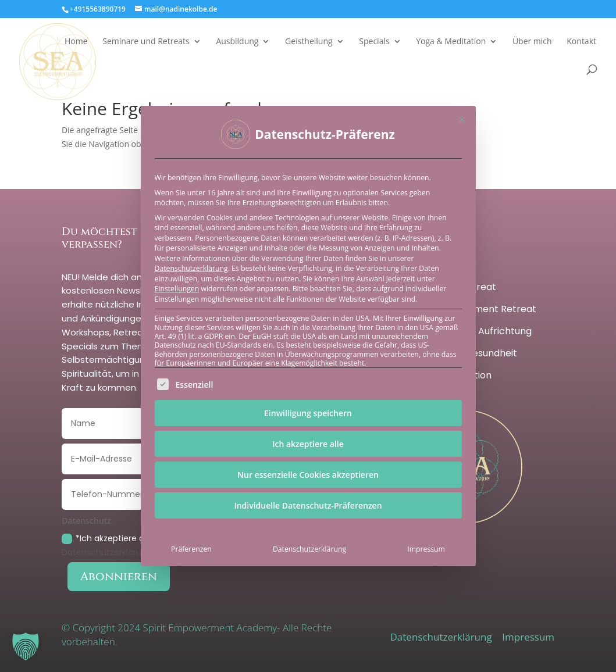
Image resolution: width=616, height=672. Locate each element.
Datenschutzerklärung (191, 268)
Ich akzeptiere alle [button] (308, 444)
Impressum (426, 549)
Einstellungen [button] (177, 289)
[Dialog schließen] (462, 120)
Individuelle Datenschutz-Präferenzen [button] (308, 505)
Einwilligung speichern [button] (308, 413)
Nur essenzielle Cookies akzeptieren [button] (308, 475)
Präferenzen (191, 549)
